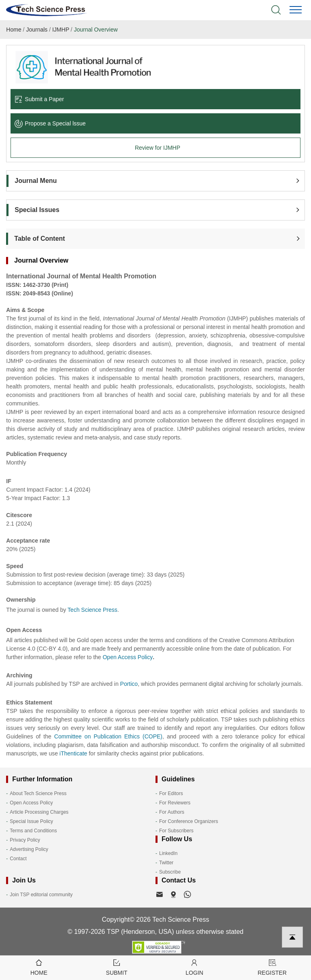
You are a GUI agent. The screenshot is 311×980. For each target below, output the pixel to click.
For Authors (172, 812)
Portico (129, 684)
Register (272, 967)
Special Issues (37, 210)
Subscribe (170, 872)
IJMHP (61, 30)
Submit (117, 967)
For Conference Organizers (189, 821)
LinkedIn (168, 853)
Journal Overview (96, 30)
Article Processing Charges (39, 812)
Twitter (166, 863)
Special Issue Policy (31, 821)
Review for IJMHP (158, 148)
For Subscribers (176, 831)
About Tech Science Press (38, 793)
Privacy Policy (25, 840)
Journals (37, 30)
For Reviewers (175, 803)
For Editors (171, 793)
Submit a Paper (39, 99)
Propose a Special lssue (50, 123)
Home (14, 30)
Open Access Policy (31, 803)
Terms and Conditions (33, 831)
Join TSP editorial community (41, 895)
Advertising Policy (29, 849)
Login (194, 967)
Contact (18, 859)
